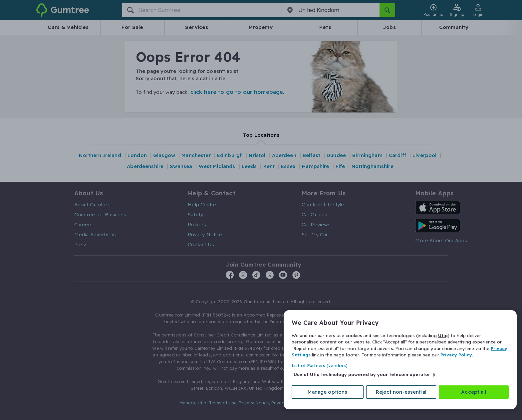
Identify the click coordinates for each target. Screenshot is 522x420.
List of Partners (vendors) (320, 365)
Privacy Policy (456, 355)
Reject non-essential (401, 392)
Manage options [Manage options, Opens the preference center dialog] (327, 392)
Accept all (474, 392)
